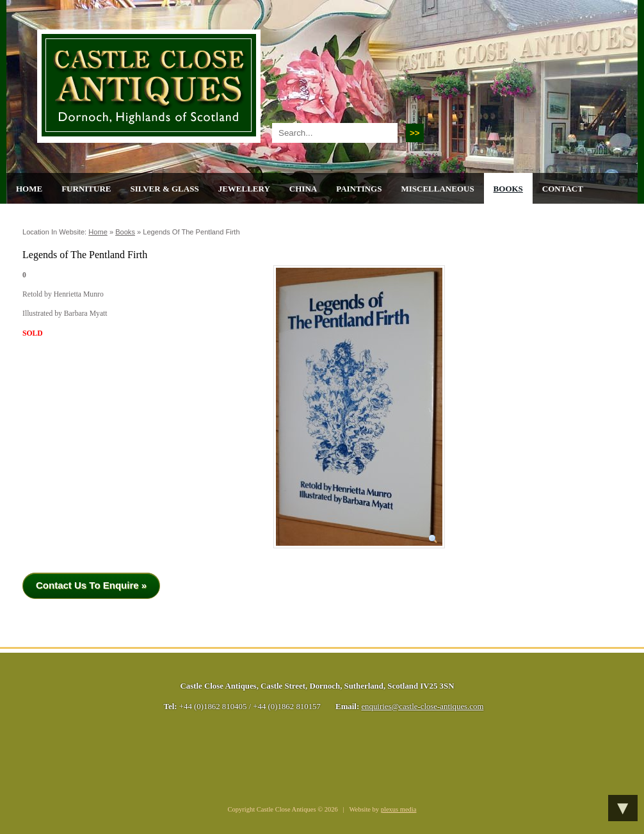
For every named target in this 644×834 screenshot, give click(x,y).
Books (508, 189)
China (303, 189)
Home (29, 189)
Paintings (359, 189)
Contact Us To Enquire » (91, 585)
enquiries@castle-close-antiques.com (422, 707)
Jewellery (244, 189)
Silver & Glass (164, 189)
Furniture (86, 189)
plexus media (399, 809)
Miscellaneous (437, 189)
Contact (563, 189)
